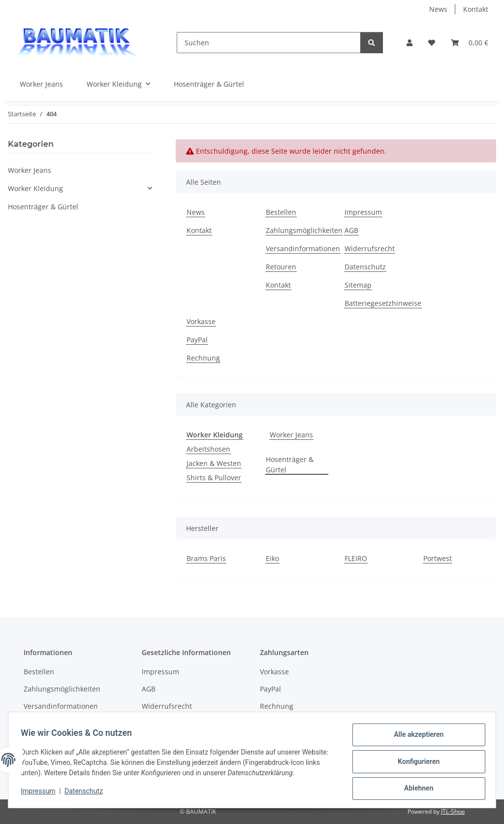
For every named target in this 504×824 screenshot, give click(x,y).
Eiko (272, 558)
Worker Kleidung (35, 188)
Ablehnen (415, 789)
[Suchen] (269, 43)
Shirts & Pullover (214, 478)
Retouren (281, 267)
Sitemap (358, 285)
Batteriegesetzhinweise (383, 303)
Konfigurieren (415, 763)
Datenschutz (87, 793)
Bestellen (281, 212)
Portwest (438, 558)
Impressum (41, 793)
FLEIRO (356, 558)
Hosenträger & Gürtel (290, 464)
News (438, 9)
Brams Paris (206, 558)
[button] (409, 43)
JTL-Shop (453, 811)
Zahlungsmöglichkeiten (304, 230)
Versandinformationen (303, 248)
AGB (351, 230)
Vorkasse (201, 321)
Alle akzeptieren (415, 738)
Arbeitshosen (208, 449)
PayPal (197, 340)
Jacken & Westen (214, 463)
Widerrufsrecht (370, 248)
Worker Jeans (291, 435)
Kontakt (476, 9)
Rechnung (203, 358)
